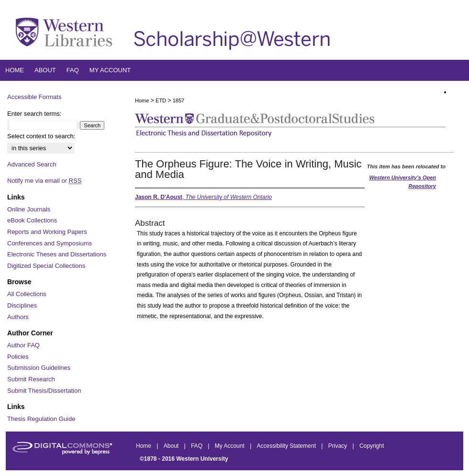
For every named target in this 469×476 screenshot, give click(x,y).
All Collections (27, 294)
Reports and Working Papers (47, 232)
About (172, 446)
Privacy (339, 446)
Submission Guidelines (39, 368)
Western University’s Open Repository (402, 182)
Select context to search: (41, 136)
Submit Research (31, 379)
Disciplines (22, 305)
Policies (18, 357)
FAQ (197, 446)
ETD (161, 100)
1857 (179, 100)
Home (142, 100)
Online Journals (29, 209)
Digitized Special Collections (46, 266)
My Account (230, 446)
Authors (18, 317)
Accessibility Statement (287, 446)
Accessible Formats (34, 97)
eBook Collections (32, 220)
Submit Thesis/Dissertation (44, 391)
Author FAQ (23, 345)
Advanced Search (32, 164)
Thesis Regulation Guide (41, 419)
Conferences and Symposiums (50, 243)
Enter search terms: (34, 114)
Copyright (372, 446)
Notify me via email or (44, 181)
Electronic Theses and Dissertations (57, 254)
